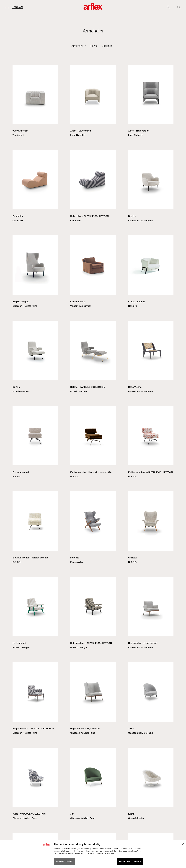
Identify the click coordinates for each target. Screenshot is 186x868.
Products (17, 7)
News (94, 46)
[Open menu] (7, 7)
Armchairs (77, 46)
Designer (107, 46)
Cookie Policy (91, 853)
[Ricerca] (179, 7)
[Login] (168, 7)
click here (132, 851)
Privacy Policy (74, 853)
